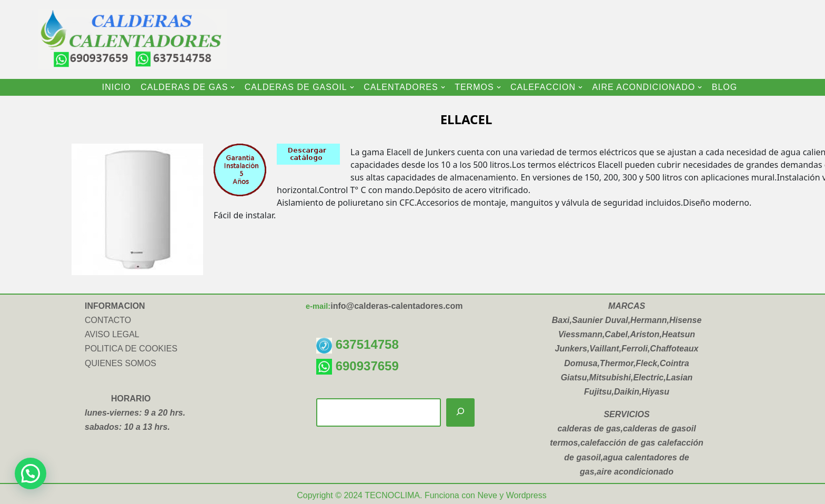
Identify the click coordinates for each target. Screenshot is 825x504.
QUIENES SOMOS (120, 363)
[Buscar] (460, 413)
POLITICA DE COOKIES (131, 349)
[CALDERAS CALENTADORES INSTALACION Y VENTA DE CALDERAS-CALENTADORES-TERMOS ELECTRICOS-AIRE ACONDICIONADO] (122, 39)
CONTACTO (108, 320)
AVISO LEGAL (112, 334)
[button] (233, 87)
